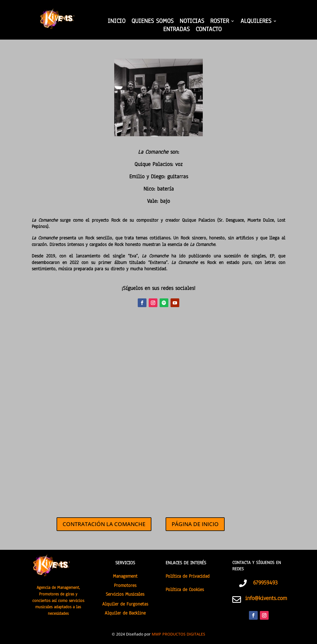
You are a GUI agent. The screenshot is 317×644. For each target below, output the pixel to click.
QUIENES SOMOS (152, 22)
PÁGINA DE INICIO (195, 524)
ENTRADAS (176, 30)
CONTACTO (209, 30)
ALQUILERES (256, 22)
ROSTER (220, 22)
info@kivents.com (266, 598)
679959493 (265, 583)
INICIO (117, 22)
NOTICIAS (192, 22)
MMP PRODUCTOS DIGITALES (178, 634)
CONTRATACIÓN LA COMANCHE (104, 524)
